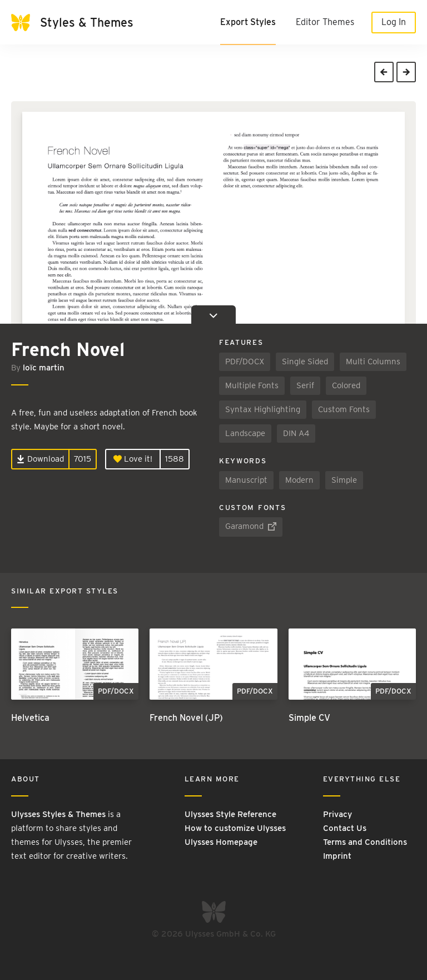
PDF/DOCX (245, 362)
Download (40, 459)
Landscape (245, 433)
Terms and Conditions (365, 842)
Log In (394, 22)
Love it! (133, 459)
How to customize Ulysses (235, 828)
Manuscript (246, 480)
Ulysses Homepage (221, 842)
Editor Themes (325, 22)
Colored (346, 385)
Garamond (251, 527)
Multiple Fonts (252, 385)
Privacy (337, 814)
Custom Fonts (344, 409)
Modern (299, 480)
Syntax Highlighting (263, 409)
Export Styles (248, 22)
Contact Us (345, 828)
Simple (344, 480)
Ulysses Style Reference (230, 814)
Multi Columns (373, 362)
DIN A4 (296, 433)
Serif (305, 385)
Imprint (337, 856)
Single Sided (305, 362)
